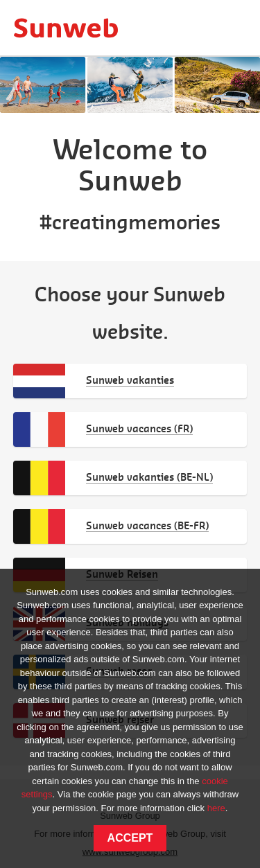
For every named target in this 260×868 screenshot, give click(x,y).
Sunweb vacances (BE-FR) (147, 525)
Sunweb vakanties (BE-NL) (149, 477)
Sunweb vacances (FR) (139, 428)
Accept (130, 838)
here (216, 808)
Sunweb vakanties (130, 380)
